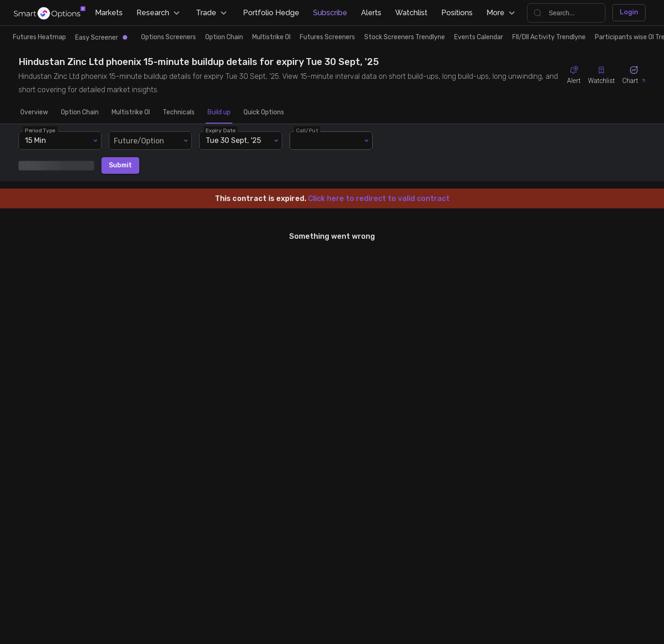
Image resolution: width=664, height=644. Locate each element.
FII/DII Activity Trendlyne (549, 37)
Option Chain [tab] (80, 112)
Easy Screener (101, 38)
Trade (213, 13)
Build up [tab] (219, 112)
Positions (457, 13)
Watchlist (411, 13)
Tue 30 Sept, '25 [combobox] (233, 140)
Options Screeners (169, 37)
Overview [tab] (34, 112)
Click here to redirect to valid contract (379, 198)
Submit (120, 166)
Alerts (371, 13)
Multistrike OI (271, 37)
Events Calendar (479, 37)
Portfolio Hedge (271, 13)
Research (159, 13)
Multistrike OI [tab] (131, 112)
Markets (109, 13)
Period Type (40, 130)
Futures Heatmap (39, 37)
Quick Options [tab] (264, 112)
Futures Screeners (327, 37)
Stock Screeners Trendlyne (405, 37)
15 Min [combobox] (36, 140)
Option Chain (224, 37)
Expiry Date (221, 130)
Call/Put (307, 130)
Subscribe (330, 13)
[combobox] (150, 141)
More (502, 13)
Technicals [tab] (179, 112)
